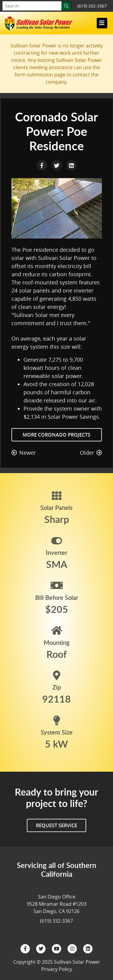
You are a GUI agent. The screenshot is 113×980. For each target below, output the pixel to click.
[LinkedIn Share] (71, 165)
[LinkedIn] (88, 948)
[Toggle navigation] (102, 23)
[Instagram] (73, 948)
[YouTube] (57, 948)
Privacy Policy (57, 969)
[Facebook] (26, 948)
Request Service (56, 825)
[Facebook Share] (43, 165)
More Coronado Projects (56, 435)
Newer (24, 453)
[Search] (66, 6)
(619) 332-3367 (92, 6)
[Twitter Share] (57, 165)
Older (91, 453)
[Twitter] (42, 948)
